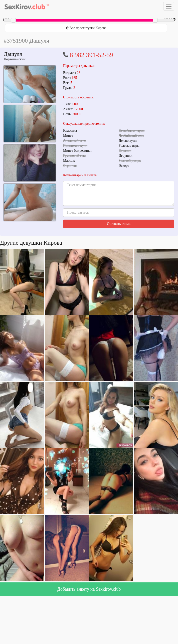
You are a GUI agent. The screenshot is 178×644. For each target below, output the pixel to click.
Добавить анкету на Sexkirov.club (89, 589)
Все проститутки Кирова (86, 28)
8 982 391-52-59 (92, 55)
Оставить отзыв (119, 224)
